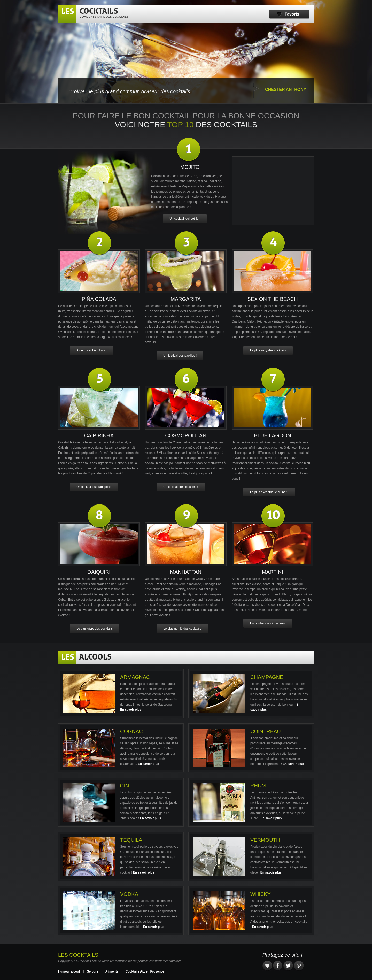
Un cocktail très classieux (181, 487)
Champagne (267, 677)
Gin (125, 786)
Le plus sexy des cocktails (268, 350)
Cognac (131, 731)
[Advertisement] (273, 191)
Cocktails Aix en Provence (145, 971)
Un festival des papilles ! (180, 356)
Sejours (92, 971)
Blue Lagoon (272, 435)
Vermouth (265, 840)
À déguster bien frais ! (92, 350)
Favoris (289, 14)
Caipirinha (99, 435)
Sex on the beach (272, 299)
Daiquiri (99, 572)
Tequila (131, 840)
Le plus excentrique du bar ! (269, 492)
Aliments (112, 971)
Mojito (190, 167)
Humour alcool (69, 971)
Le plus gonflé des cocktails (182, 629)
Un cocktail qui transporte (94, 487)
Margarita (186, 299)
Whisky (261, 894)
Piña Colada (99, 299)
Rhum (258, 786)
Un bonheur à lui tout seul (268, 623)
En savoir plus (131, 710)
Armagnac (135, 677)
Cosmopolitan (186, 435)
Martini (273, 572)
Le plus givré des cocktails (95, 629)
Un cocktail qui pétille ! (185, 219)
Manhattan (186, 572)
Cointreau (266, 731)
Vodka (129, 894)
